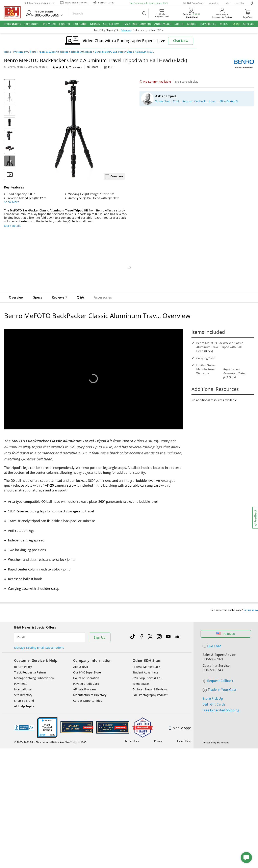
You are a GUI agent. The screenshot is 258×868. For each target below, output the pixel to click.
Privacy (158, 733)
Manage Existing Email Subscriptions (39, 640)
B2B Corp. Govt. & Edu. (148, 670)
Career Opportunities (88, 693)
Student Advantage (145, 665)
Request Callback (218, 660)
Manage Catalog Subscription (34, 670)
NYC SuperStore (193, 3)
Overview (16, 297)
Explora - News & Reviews (150, 682)
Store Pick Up (213, 677)
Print (109, 67)
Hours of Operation (86, 670)
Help (227, 3)
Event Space (141, 676)
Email (21, 630)
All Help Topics (24, 699)
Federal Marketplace (146, 659)
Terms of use (132, 733)
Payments (21, 676)
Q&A (80, 297)
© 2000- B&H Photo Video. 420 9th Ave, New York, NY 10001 (54, 735)
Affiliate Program (84, 682)
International (23, 682)
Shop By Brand (24, 693)
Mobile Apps (180, 720)
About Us (214, 3)
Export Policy (184, 733)
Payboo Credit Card (86, 676)
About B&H (81, 659)
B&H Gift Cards (214, 683)
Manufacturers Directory (90, 687)
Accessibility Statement (216, 735)
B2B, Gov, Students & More (39, 3)
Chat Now (181, 41)
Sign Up (100, 630)
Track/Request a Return (30, 665)
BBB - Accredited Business (24, 720)
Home (7, 52)
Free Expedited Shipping (221, 689)
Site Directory (23, 687)
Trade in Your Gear (220, 668)
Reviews (59, 297)
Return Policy (23, 659)
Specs (38, 297)
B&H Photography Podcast (150, 687)
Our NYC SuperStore (87, 665)
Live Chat (240, 3)
